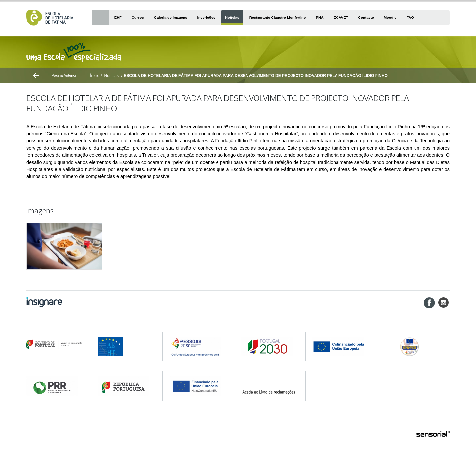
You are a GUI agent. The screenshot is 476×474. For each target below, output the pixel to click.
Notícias (112, 76)
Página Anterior (64, 75)
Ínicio (95, 76)
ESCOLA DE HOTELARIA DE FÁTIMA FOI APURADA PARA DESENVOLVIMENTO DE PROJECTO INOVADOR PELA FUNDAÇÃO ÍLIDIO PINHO (256, 76)
